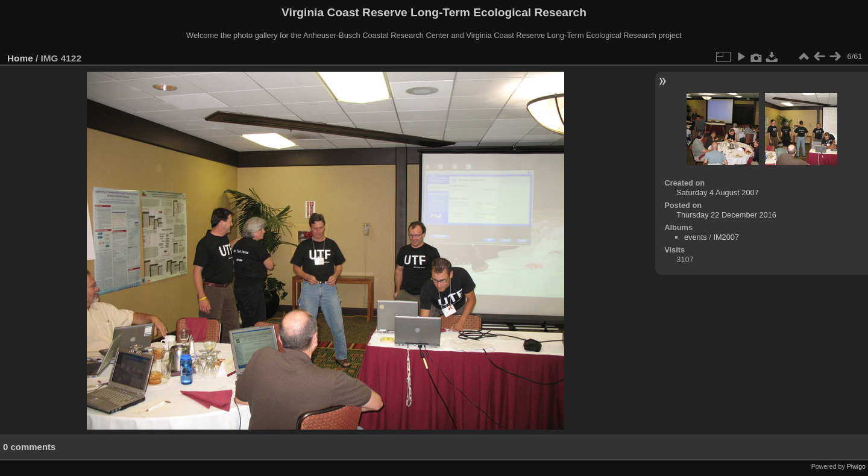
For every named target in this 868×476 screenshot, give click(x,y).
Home (20, 58)
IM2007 (726, 237)
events (696, 237)
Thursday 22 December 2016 (726, 215)
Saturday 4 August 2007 (718, 193)
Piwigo (856, 466)
